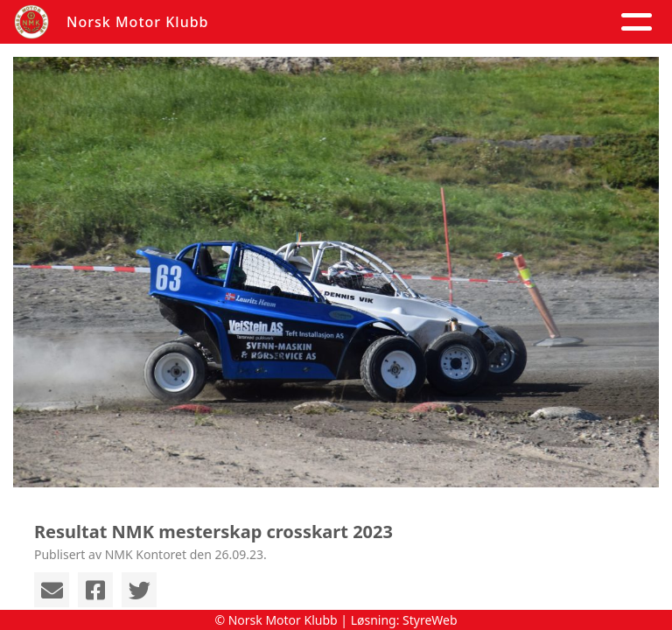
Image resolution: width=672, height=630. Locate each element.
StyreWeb (430, 620)
